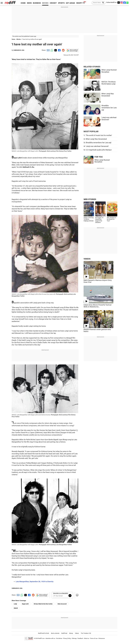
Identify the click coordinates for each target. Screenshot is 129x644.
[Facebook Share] (59, 50)
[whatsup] (128, 3)
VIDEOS (87, 259)
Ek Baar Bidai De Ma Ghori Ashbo (43, 604)
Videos (77, 633)
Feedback (80, 638)
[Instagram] (122, 3)
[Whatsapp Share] (52, 50)
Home (13, 39)
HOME (23, 3)
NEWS (29, 3)
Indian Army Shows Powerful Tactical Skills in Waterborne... (97, 306)
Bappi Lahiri (25, 604)
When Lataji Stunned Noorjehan (102, 161)
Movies (19, 39)
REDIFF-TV (81, 3)
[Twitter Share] (55, 50)
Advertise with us (50, 638)
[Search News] (102, 3)
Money (71, 633)
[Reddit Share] (63, 50)
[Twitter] (119, 3)
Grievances (102, 638)
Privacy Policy (67, 638)
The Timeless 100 (86, 633)
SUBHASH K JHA (19, 50)
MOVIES (45, 3)
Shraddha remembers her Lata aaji (109, 108)
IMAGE (16, 608)
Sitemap (74, 638)
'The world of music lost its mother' (99, 135)
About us (87, 638)
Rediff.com (41, 638)
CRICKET (53, 3)
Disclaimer (59, 638)
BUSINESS (37, 3)
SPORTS (61, 3)
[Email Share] (48, 50)
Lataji (15, 604)
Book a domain (55, 633)
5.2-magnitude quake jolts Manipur (99, 150)
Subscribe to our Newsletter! (61, 593)
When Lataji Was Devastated (96, 139)
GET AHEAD (70, 3)
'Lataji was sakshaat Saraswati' (97, 146)
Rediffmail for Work (44, 633)
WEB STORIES (90, 199)
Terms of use (94, 638)
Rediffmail (64, 633)
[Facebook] (125, 3)
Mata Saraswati (62, 604)
